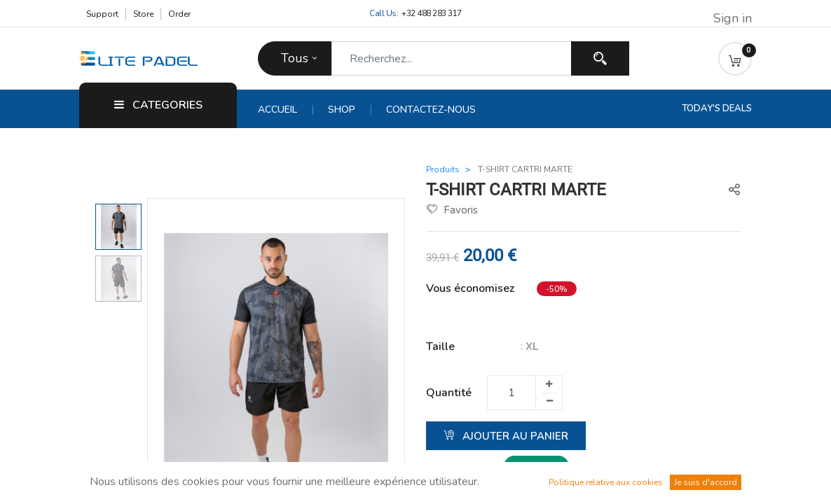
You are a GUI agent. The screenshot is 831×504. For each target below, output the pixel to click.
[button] (735, 59)
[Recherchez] (600, 58)
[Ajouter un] (549, 384)
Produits (443, 169)
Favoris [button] (452, 210)
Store (143, 14)
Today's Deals (717, 108)
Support (102, 14)
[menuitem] (286, 110)
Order (179, 14)
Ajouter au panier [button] (506, 436)
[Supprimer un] (549, 401)
